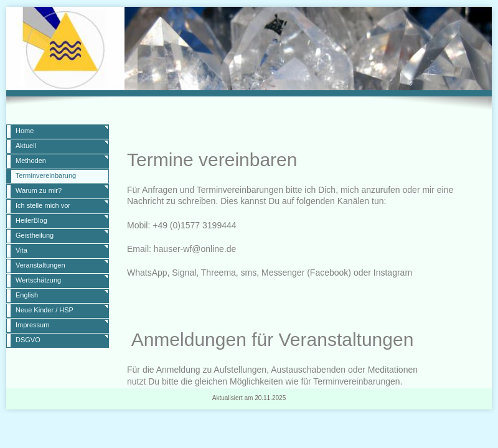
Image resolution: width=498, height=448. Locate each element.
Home (25, 131)
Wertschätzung (38, 280)
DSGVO (28, 340)
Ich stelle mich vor (43, 205)
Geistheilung (35, 235)
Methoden (31, 161)
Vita (21, 250)
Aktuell (26, 146)
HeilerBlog (31, 220)
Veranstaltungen (40, 265)
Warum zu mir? (39, 190)
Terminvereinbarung (46, 175)
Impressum (32, 325)
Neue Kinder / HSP (45, 310)
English (27, 295)
